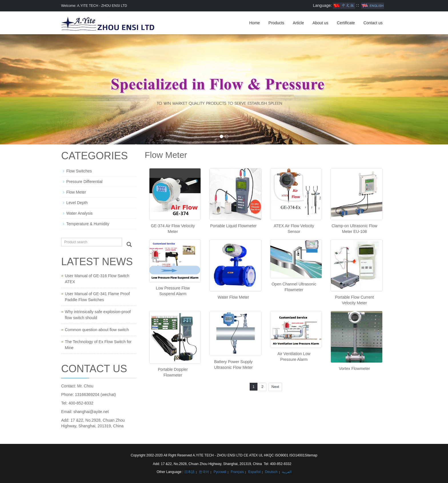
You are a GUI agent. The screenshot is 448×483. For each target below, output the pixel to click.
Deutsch (271, 472)
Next (275, 387)
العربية (286, 472)
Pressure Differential (84, 182)
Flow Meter (76, 192)
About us (320, 23)
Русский (219, 472)
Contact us (373, 23)
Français (237, 472)
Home (254, 23)
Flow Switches (79, 171)
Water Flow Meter (233, 297)
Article (298, 23)
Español (254, 472)
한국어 (204, 472)
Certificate (346, 23)
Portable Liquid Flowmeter (233, 226)
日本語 (189, 472)
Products (276, 23)
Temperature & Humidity (88, 224)
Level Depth (77, 203)
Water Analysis (79, 213)
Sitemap (311, 455)
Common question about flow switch (97, 330)
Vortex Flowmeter (354, 369)
